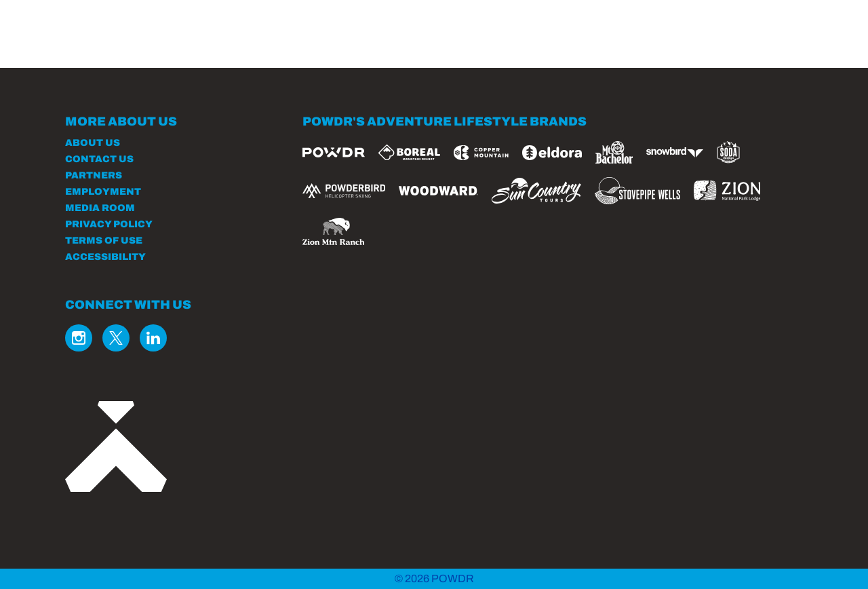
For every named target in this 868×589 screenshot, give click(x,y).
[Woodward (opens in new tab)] (438, 191)
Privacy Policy (109, 224)
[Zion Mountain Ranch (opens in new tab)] (333, 231)
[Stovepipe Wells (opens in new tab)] (637, 191)
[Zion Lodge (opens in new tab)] (727, 191)
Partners (94, 175)
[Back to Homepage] (167, 448)
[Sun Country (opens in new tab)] (536, 191)
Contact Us (99, 159)
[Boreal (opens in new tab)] (409, 152)
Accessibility (105, 257)
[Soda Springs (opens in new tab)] (728, 152)
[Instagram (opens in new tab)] (79, 338)
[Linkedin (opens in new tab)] (153, 338)
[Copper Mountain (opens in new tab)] (481, 153)
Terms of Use (104, 241)
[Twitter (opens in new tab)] (116, 338)
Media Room (100, 208)
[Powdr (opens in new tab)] (334, 152)
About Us (93, 143)
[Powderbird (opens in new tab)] (344, 191)
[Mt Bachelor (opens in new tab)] (614, 152)
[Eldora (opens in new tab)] (552, 153)
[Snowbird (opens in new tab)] (675, 152)
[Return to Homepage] (148, 42)
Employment (103, 192)
